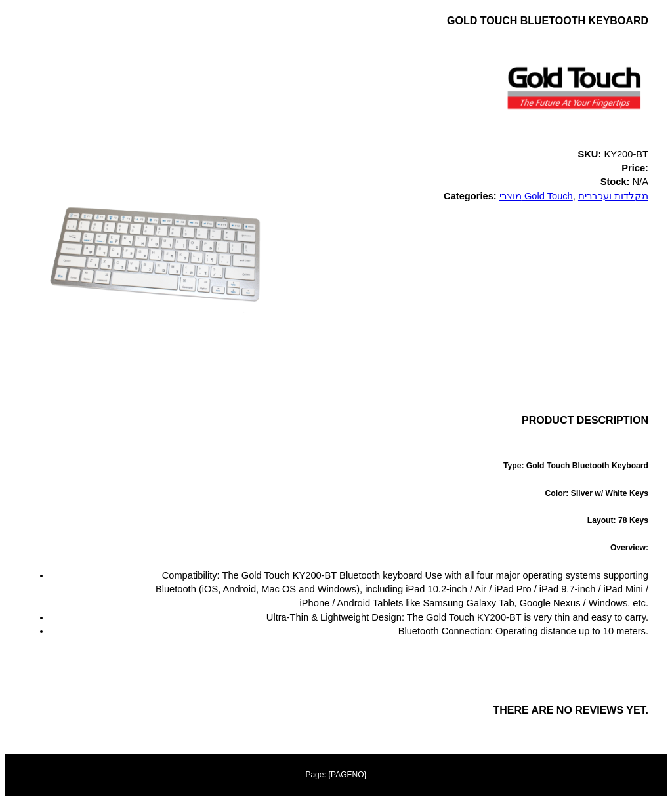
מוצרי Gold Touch (536, 196)
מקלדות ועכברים (613, 196)
